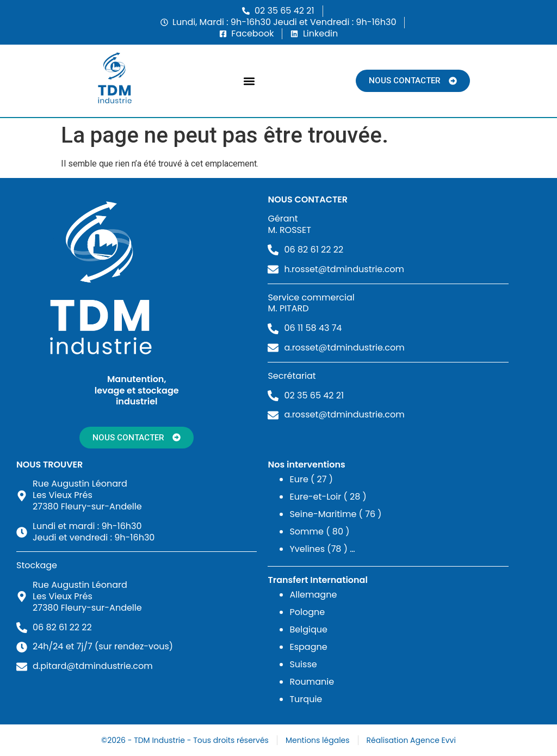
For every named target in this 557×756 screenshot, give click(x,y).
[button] (249, 81)
